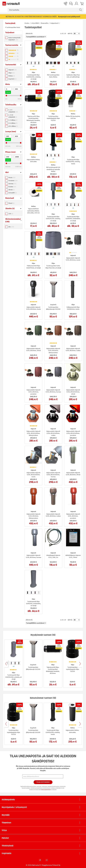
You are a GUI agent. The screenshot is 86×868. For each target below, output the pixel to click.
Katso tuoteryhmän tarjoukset (14, 39)
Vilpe (12, 73)
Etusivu (27, 23)
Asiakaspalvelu (8, 800)
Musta (12, 178)
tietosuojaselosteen (46, 790)
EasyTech (13, 79)
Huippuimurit (55, 23)
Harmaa (12, 184)
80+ (11, 227)
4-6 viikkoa (13, 123)
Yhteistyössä (7, 846)
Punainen (13, 181)
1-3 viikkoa (13, 120)
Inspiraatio (6, 853)
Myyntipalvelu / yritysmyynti (14, 807)
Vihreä (12, 190)
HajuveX (13, 70)
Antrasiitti (13, 193)
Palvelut (5, 838)
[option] (28, 63)
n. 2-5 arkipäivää (13, 111)
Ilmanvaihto (45, 23)
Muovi (11, 203)
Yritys (4, 830)
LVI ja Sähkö (35, 23)
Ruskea (12, 187)
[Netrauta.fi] (11, 4)
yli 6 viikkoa (13, 126)
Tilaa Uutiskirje (43, 782)
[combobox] (46, 10)
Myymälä (6, 815)
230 (11, 214)
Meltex (12, 76)
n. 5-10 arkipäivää (13, 116)
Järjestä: (29, 34)
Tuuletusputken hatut (13, 27)
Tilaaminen (6, 823)
